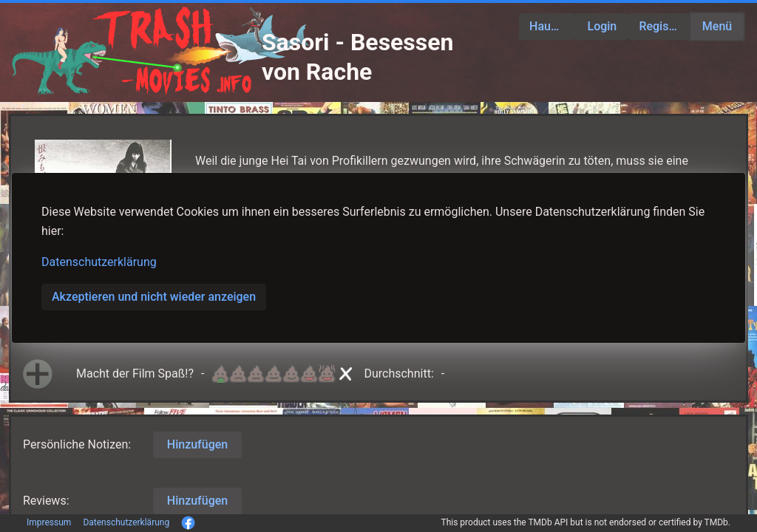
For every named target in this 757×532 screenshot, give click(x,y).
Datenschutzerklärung (99, 262)
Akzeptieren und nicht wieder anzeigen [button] (154, 297)
